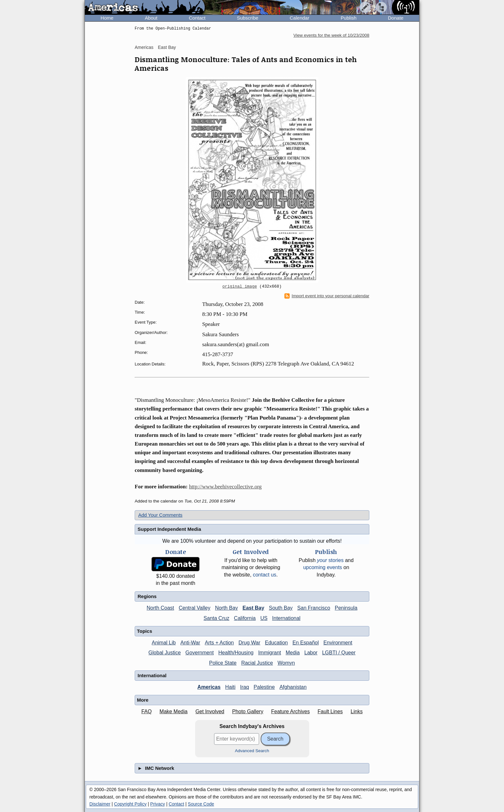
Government (200, 653)
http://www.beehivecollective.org (225, 487)
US (264, 618)
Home (107, 18)
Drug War (249, 643)
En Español (306, 643)
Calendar (299, 18)
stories (330, 560)
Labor (311, 653)
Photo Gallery (248, 711)
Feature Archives (291, 711)
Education (276, 643)
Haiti (230, 687)
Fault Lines (330, 711)
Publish (349, 18)
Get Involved (210, 711)
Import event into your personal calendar (327, 296)
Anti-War (190, 643)
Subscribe (248, 18)
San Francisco (314, 608)
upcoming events (323, 567)
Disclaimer (100, 804)
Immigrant (270, 653)
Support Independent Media (169, 529)
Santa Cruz (216, 618)
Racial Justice (257, 663)
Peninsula (346, 608)
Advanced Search (252, 751)
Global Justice (165, 653)
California (245, 618)
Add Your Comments (160, 515)
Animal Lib (164, 643)
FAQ (147, 711)
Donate (396, 18)
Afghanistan (293, 687)
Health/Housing (236, 653)
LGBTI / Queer (339, 653)
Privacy (157, 804)
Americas (144, 47)
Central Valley (194, 608)
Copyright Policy (130, 804)
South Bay (281, 608)
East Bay (167, 47)
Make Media (173, 711)
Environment (338, 643)
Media (293, 653)
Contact (197, 18)
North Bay (226, 608)
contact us (265, 575)
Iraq (245, 687)
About (151, 18)
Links (357, 711)
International (286, 618)
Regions (147, 596)
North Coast (160, 608)
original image (240, 287)
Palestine (264, 687)
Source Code (201, 804)
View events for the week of (331, 35)
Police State (223, 663)
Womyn (286, 663)
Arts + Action (219, 643)
